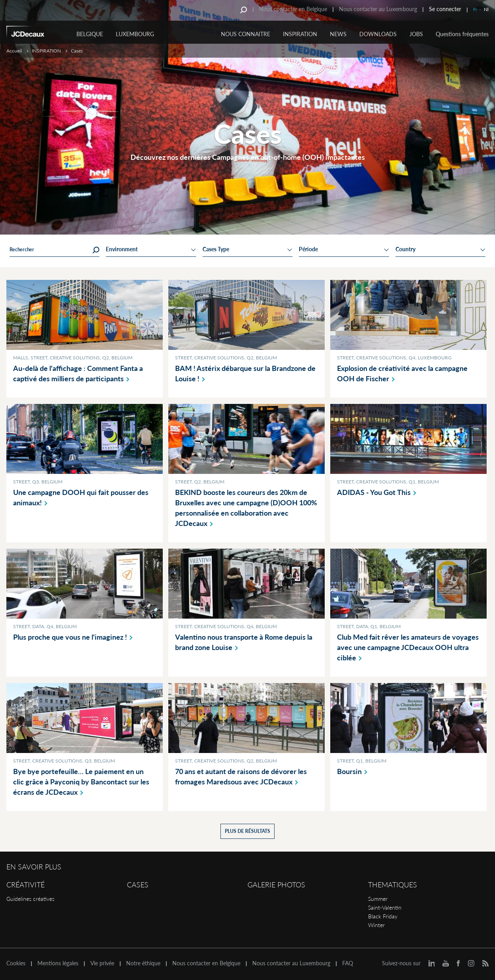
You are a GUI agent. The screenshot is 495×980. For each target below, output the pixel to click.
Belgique (90, 34)
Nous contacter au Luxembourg (378, 9)
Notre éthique (143, 963)
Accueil (14, 51)
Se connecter (445, 9)
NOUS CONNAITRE (246, 34)
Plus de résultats (247, 831)
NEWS (338, 34)
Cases (138, 885)
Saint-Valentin (385, 907)
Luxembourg (135, 34)
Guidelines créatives (30, 899)
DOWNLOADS (378, 34)
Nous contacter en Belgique (293, 9)
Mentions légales (58, 963)
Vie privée (102, 963)
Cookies (16, 963)
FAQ (348, 963)
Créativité (25, 885)
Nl (486, 9)
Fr (475, 9)
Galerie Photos (276, 885)
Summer (378, 899)
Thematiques (393, 885)
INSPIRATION (300, 34)
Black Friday (383, 916)
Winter (376, 925)
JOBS (416, 34)
